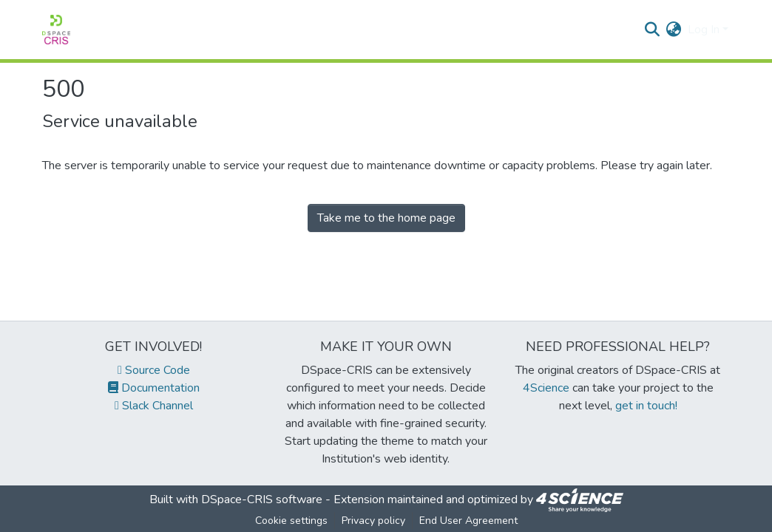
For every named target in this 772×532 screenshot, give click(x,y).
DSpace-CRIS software (262, 499)
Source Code (154, 370)
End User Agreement (468, 521)
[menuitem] (674, 30)
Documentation (154, 388)
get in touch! (646, 406)
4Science (546, 388)
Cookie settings (291, 521)
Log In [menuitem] (704, 30)
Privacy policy (373, 521)
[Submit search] (653, 30)
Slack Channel (154, 406)
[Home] (56, 30)
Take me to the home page (386, 218)
